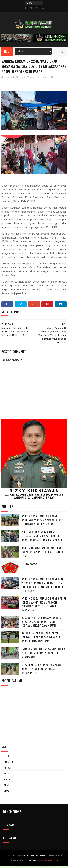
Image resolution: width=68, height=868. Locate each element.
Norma (7, 776)
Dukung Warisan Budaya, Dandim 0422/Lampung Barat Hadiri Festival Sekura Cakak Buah (41, 623)
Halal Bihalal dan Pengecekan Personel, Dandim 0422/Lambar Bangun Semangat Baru (41, 639)
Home (7, 53)
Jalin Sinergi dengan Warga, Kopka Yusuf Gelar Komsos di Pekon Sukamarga (43, 655)
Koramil (8, 770)
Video (7, 793)
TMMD (7, 787)
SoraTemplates (32, 863)
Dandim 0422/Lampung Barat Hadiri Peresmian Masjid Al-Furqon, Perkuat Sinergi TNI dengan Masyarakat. (44, 606)
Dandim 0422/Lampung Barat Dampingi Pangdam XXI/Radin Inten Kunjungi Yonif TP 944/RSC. (43, 522)
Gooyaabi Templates (49, 863)
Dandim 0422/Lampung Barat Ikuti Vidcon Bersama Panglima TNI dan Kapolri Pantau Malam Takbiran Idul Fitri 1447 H (44, 587)
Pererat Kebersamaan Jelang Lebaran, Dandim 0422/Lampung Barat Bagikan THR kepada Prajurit (44, 538)
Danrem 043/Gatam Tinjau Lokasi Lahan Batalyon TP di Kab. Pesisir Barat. (42, 554)
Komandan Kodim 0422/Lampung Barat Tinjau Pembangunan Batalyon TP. (41, 671)
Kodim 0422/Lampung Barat (33, 858)
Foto (6, 758)
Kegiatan (8, 764)
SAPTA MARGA (29, 565)
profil (7, 782)
